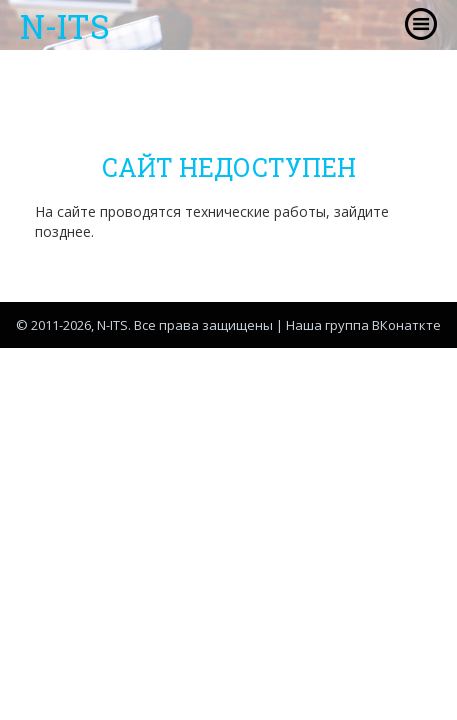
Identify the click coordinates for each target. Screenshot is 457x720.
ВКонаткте (406, 325)
